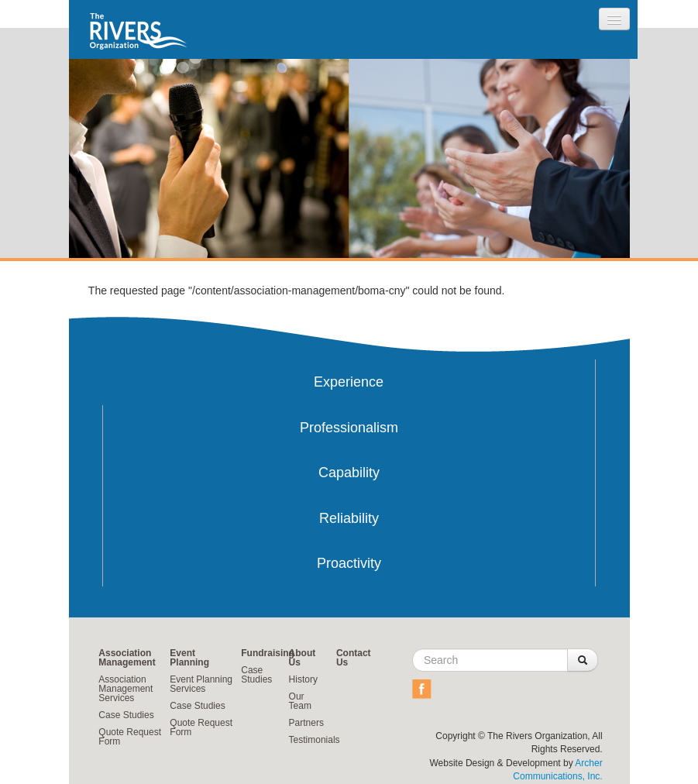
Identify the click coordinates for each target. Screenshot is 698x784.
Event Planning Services (201, 684)
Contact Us (354, 658)
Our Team (300, 701)
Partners (306, 723)
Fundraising (268, 653)
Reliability (349, 518)
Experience (349, 382)
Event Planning (189, 658)
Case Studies (126, 715)
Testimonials (315, 740)
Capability (349, 473)
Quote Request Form (130, 737)
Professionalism (349, 428)
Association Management (127, 658)
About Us (303, 658)
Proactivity (349, 563)
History (303, 679)
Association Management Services (126, 689)
